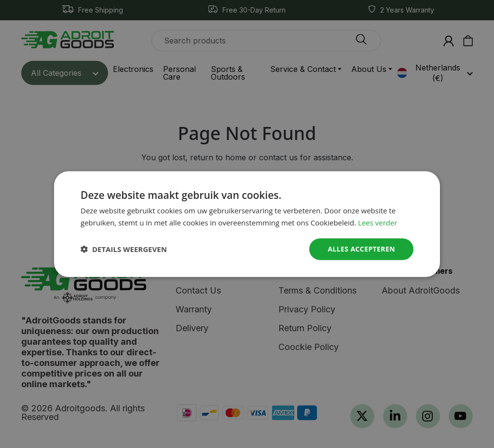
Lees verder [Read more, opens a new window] (378, 223)
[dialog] (247, 224)
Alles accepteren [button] (361, 249)
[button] (124, 249)
